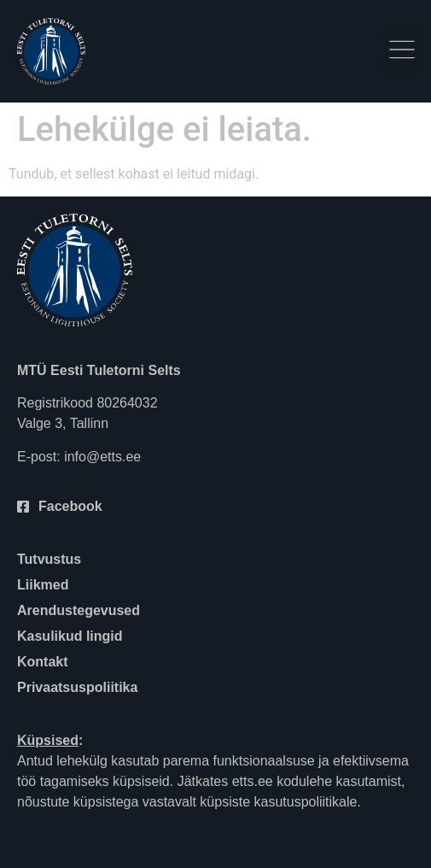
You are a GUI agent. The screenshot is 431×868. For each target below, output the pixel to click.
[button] (402, 52)
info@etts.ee (102, 457)
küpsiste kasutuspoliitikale (278, 802)
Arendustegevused (79, 610)
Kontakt (43, 662)
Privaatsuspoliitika (77, 687)
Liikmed (43, 585)
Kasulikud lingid (70, 636)
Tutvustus (49, 559)
